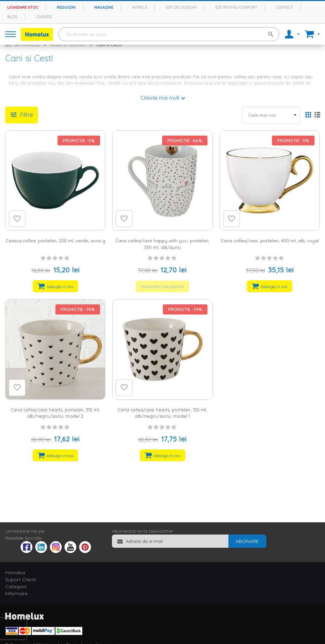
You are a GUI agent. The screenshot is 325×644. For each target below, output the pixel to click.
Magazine (104, 7)
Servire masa (27, 45)
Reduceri (66, 7)
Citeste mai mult (160, 98)
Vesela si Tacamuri (68, 45)
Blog (12, 17)
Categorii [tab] (16, 586)
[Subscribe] (247, 541)
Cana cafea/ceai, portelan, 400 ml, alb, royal (270, 241)
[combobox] (169, 34)
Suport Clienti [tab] (21, 579)
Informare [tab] (16, 593)
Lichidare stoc (23, 7)
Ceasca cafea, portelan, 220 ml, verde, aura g (55, 241)
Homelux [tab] (15, 573)
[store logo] (37, 34)
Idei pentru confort (236, 7)
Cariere (44, 17)
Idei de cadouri (181, 7)
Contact (285, 7)
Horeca (139, 7)
